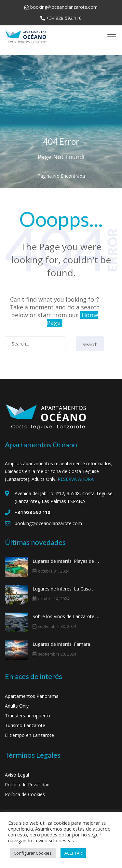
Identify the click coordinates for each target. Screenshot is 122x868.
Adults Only (17, 706)
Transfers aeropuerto (27, 716)
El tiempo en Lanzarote (29, 735)
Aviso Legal (17, 775)
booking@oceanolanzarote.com (64, 7)
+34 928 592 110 (64, 18)
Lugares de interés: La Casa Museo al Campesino (66, 589)
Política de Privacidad (27, 785)
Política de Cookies (25, 794)
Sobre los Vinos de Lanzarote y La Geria (66, 616)
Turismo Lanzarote (25, 725)
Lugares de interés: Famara (61, 644)
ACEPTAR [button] (73, 853)
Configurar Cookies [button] (33, 853)
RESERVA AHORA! (76, 479)
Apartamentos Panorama (32, 696)
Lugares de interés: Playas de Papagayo (66, 561)
